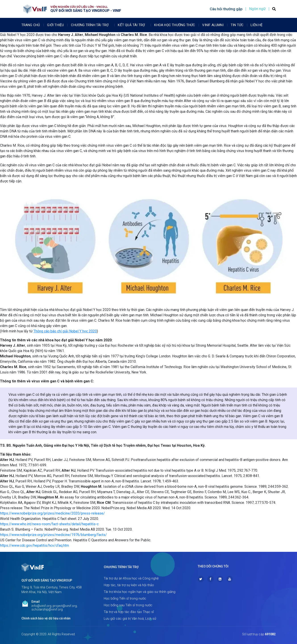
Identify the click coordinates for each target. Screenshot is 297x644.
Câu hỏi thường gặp (226, 9)
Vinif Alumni (213, 25)
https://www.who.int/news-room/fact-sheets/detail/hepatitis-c (49, 524)
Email (36, 602)
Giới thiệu (55, 25)
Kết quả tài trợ (132, 25)
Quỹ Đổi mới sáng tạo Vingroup (47, 580)
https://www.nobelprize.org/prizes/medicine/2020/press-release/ (52, 513)
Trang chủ (31, 25)
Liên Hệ (257, 25)
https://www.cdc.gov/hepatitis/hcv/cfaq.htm (34, 545)
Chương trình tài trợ (91, 25)
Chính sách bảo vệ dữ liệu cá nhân (46, 618)
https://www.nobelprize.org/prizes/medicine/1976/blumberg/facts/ (53, 535)
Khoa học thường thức (175, 25)
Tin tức (237, 25)
